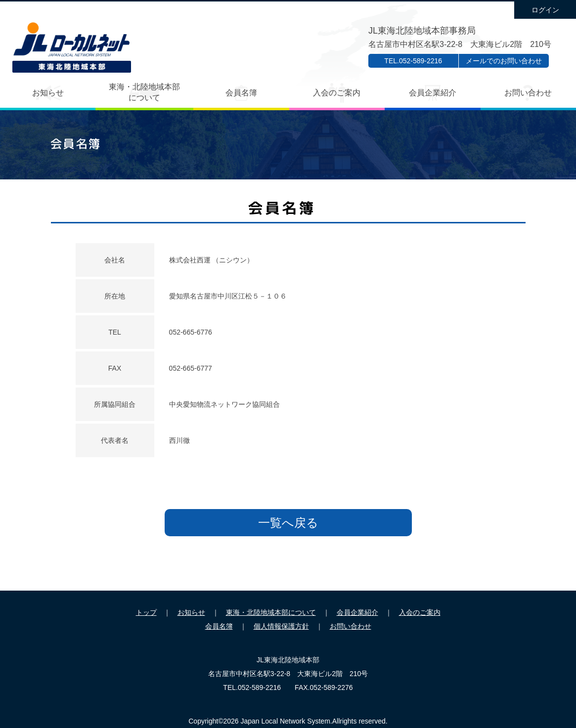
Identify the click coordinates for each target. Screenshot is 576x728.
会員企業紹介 (433, 93)
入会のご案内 (337, 93)
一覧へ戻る (288, 523)
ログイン (545, 10)
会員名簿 (241, 93)
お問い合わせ (528, 93)
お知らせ (48, 93)
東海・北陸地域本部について (144, 92)
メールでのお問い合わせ (504, 61)
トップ (146, 612)
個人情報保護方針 (281, 626)
